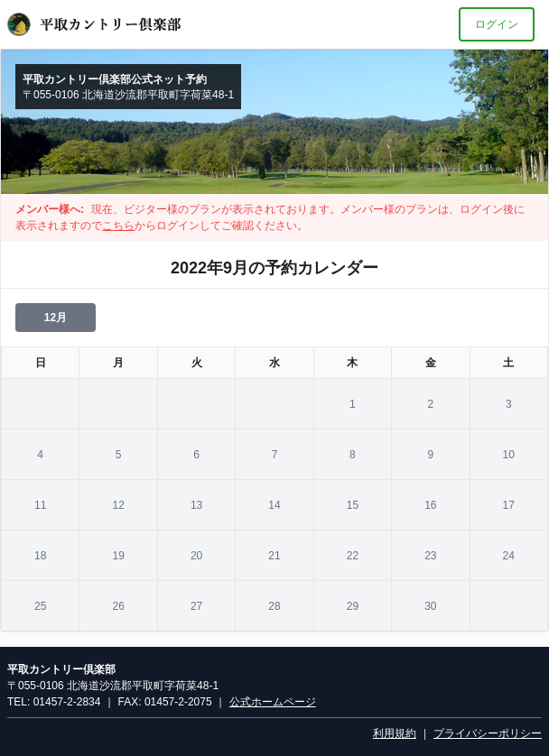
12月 (56, 318)
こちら (118, 226)
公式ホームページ (273, 702)
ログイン (497, 24)
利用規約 (395, 733)
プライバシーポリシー (488, 733)
